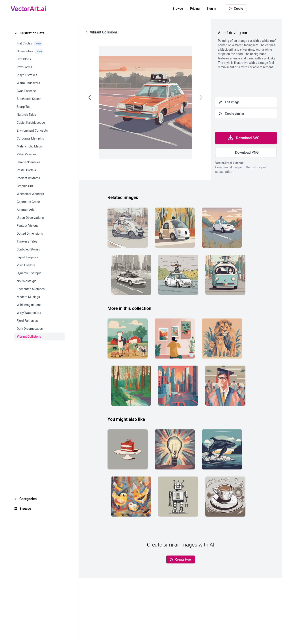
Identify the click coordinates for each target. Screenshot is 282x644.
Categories (28, 499)
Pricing (195, 9)
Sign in (211, 9)
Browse (178, 9)
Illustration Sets (32, 33)
